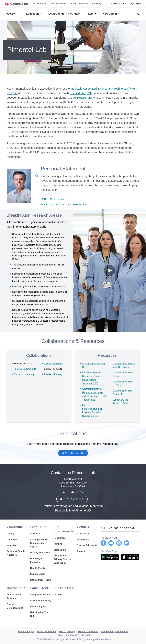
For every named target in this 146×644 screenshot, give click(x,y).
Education (34, 14)
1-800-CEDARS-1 (118, 4)
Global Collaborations (15, 606)
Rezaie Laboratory (53, 374)
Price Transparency (68, 635)
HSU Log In (111, 14)
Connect (83, 527)
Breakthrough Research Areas (33, 215)
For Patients (40, 4)
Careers (58, 595)
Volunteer (12, 545)
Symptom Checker (41, 595)
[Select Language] (136, 4)
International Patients (14, 596)
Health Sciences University (86, 4)
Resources (60, 538)
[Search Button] (139, 14)
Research (12, 14)
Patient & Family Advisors (16, 553)
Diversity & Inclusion (36, 560)
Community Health (41, 580)
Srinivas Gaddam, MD (25, 369)
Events (81, 551)
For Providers (59, 4)
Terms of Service (46, 631)
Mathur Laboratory (53, 364)
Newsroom (83, 540)
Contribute (15, 527)
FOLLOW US (109, 538)
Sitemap (86, 635)
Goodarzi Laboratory (24, 374)
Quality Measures (40, 553)
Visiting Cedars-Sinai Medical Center (39, 543)
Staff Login (60, 550)
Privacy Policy (67, 631)
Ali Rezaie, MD (83, 98)
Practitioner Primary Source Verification (62, 559)
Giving (10, 534)
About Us (35, 534)
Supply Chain (38, 574)
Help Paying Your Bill (40, 614)
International (17, 588)
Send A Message (74, 499)
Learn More (39, 527)
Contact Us (83, 534)
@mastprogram (62, 506)
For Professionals (63, 529)
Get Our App (109, 551)
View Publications (73, 453)
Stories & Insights (87, 545)
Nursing (58, 544)
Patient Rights (38, 606)
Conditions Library (41, 601)
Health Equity (38, 568)
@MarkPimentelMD (91, 506)
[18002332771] (118, 528)
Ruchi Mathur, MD (81, 93)
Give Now (12, 540)
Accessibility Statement (114, 631)
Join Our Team (64, 588)
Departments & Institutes (64, 14)
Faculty (91, 14)
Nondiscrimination (88, 631)
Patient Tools (40, 588)
